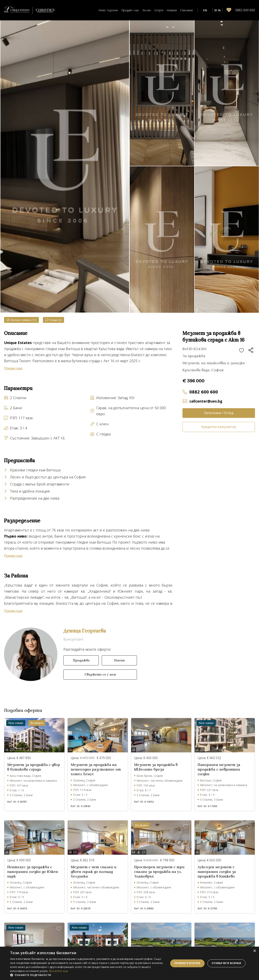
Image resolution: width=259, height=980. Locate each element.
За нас (147, 10)
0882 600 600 (204, 392)
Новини (172, 10)
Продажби (81, 660)
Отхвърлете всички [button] (226, 963)
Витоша (79, 597)
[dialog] (129, 963)
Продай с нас (130, 10)
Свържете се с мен (100, 674)
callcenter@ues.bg (206, 401)
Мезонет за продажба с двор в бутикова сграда (34, 767)
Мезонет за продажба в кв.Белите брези (156, 767)
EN (205, 10)
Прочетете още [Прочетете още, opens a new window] (59, 971)
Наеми (119, 660)
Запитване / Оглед (219, 413)
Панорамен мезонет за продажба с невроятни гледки (219, 769)
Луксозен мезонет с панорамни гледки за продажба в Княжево (217, 872)
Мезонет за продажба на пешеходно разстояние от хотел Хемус (96, 769)
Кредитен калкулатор (219, 427)
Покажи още (13, 368)
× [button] (254, 951)
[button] (87, 975)
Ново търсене (108, 10)
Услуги (159, 10)
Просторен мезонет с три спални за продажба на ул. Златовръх (159, 872)
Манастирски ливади (24, 597)
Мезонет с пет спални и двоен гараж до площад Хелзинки (94, 872)
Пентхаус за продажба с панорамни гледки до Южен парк (33, 872)
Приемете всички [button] (187, 963)
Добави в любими (241, 351)
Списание (186, 10)
